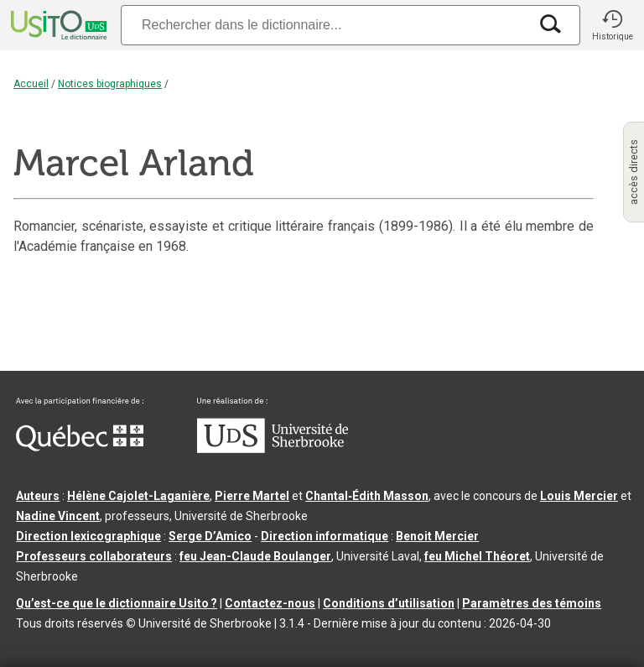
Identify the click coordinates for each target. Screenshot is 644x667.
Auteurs (38, 496)
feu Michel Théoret (477, 556)
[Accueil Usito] (57, 25)
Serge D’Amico (210, 536)
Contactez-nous (270, 603)
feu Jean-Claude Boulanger (255, 556)
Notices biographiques (110, 84)
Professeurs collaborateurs (94, 556)
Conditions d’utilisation (389, 603)
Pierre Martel (252, 496)
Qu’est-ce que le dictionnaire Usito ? (117, 603)
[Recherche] (325, 25)
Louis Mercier (579, 496)
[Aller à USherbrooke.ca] (273, 449)
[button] (612, 25)
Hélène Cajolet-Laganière (138, 496)
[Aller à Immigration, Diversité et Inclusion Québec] (80, 447)
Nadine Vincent (58, 516)
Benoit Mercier (437, 536)
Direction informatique (325, 536)
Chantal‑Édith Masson (367, 496)
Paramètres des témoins (532, 603)
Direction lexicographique (88, 536)
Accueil (31, 84)
